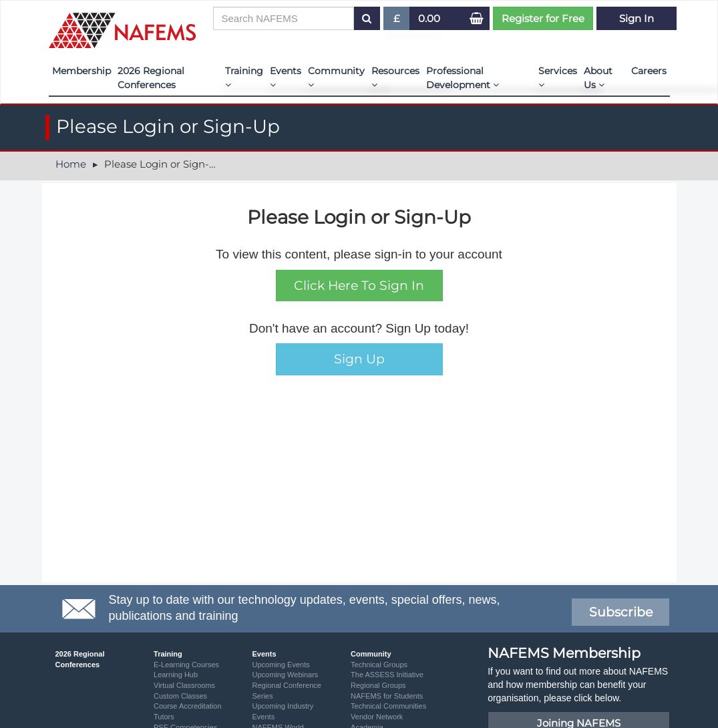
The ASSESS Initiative (387, 675)
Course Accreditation (188, 706)
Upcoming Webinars (286, 675)
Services (558, 77)
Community (336, 77)
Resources (395, 77)
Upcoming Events (281, 665)
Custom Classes (180, 696)
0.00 (429, 18)
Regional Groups (378, 685)
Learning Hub (176, 675)
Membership (81, 71)
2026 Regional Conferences (151, 78)
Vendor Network (377, 717)
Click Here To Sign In (359, 286)
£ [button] (397, 21)
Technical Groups (379, 665)
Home (71, 164)
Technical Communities (388, 706)
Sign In (637, 18)
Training (244, 77)
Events (286, 77)
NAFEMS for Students (387, 696)
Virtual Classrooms (184, 685)
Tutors (164, 717)
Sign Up (359, 359)
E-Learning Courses (186, 665)
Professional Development (463, 78)
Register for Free (543, 18)
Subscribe (621, 612)
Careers (649, 71)
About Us (598, 78)
